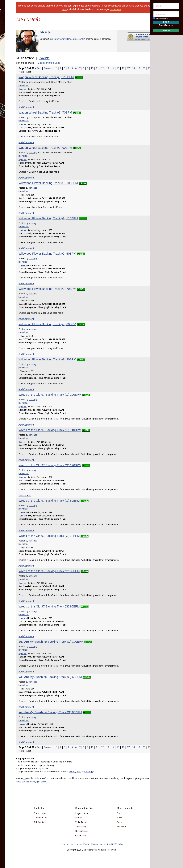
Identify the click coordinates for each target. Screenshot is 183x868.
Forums (11, 27)
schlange (65, 32)
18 (49, 72)
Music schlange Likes (68, 63)
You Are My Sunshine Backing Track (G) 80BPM (69, 712)
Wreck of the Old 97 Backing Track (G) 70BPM (68, 536)
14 (132, 68)
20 (60, 72)
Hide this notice (135, 10)
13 (127, 68)
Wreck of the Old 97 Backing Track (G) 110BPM (69, 430)
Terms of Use (67, 844)
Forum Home (56, 813)
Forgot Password (166, 25)
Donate (84, 818)
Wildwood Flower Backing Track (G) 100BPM (67, 183)
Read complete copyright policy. (89, 782)
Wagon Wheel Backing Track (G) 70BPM (65, 112)
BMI (98, 772)
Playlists (63, 58)
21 (65, 72)
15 (137, 68)
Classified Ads (56, 818)
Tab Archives (56, 822)
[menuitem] (17, 27)
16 (39, 72)
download (43, 85)
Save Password (161, 18)
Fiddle (114, 818)
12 (122, 68)
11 (116, 68)
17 (44, 72)
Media (10, 50)
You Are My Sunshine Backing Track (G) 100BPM (70, 642)
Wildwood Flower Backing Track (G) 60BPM (66, 254)
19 (55, 72)
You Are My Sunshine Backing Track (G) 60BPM (69, 677)
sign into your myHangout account (86, 39)
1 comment (44, 495)
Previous (68, 68)
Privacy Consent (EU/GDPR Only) (107, 844)
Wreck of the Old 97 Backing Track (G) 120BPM (69, 465)
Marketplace (14, 34)
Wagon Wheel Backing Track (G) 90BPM (65, 148)
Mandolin (116, 826)
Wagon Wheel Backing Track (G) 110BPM (65, 77)
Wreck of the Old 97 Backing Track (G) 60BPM (68, 501)
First (58, 68)
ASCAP (91, 772)
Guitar (114, 822)
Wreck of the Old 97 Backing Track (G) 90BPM (68, 606)
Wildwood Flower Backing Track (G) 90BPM (66, 359)
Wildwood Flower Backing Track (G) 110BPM (67, 218)
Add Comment (45, 107)
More (9, 58)
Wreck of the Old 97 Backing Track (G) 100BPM (69, 395)
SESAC (107, 772)
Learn (10, 42)
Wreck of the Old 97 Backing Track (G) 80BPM (68, 571)
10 (111, 68)
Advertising (86, 826)
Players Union (87, 813)
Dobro (115, 813)
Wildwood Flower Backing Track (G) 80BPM (66, 324)
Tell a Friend (86, 822)
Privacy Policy (82, 844)
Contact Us (86, 835)
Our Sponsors (87, 831)
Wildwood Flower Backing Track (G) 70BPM (66, 289)
